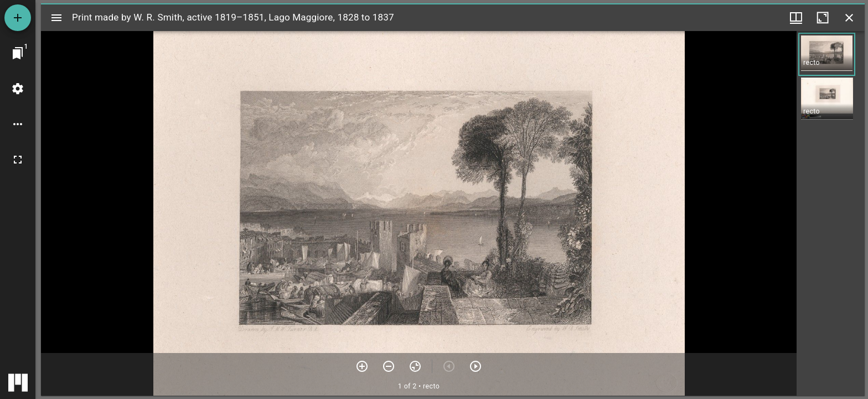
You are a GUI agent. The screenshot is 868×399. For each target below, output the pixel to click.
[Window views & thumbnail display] (796, 18)
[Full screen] (18, 160)
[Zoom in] (362, 366)
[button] (827, 54)
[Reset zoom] (415, 366)
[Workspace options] (18, 124)
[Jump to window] (18, 53)
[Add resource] (18, 18)
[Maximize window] (823, 18)
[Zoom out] (389, 366)
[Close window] (849, 18)
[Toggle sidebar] (56, 18)
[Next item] (476, 366)
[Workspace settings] (18, 89)
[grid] (831, 213)
